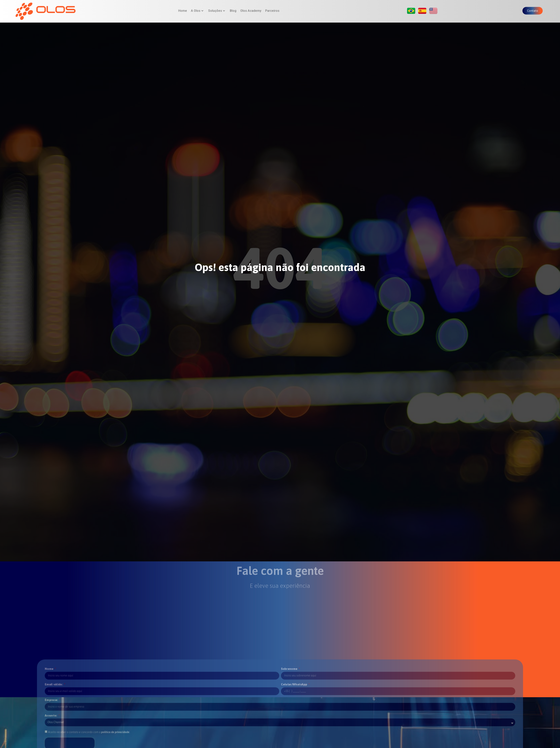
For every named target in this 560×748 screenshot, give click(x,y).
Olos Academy (251, 10)
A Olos (197, 10)
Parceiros (272, 10)
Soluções (217, 10)
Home (183, 10)
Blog (233, 10)
